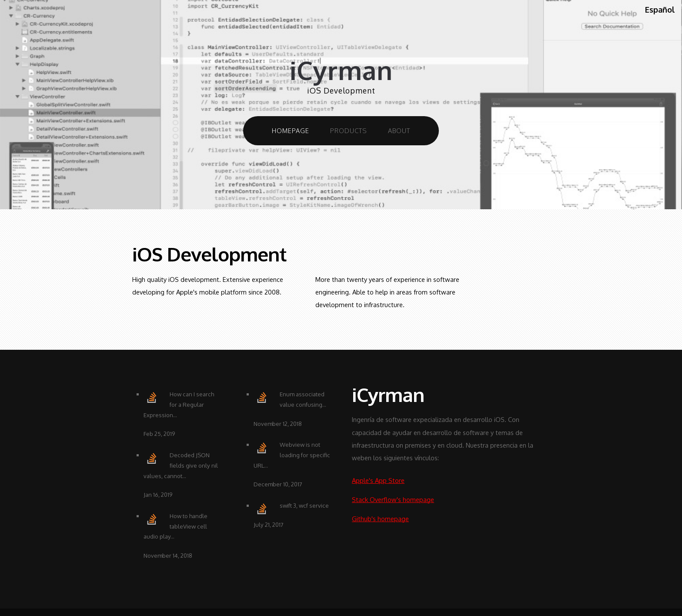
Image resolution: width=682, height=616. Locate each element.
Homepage (291, 131)
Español (660, 10)
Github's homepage (380, 519)
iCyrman (341, 70)
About (399, 131)
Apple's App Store (378, 480)
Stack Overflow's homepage (393, 499)
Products (349, 131)
